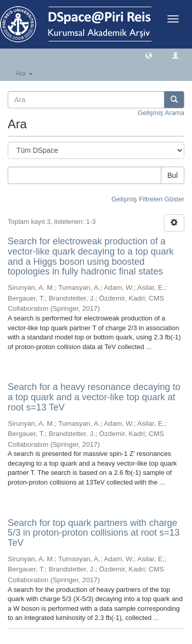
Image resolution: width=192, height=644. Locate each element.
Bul (173, 175)
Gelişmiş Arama (161, 113)
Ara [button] (24, 73)
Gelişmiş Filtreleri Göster (148, 199)
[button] (149, 55)
